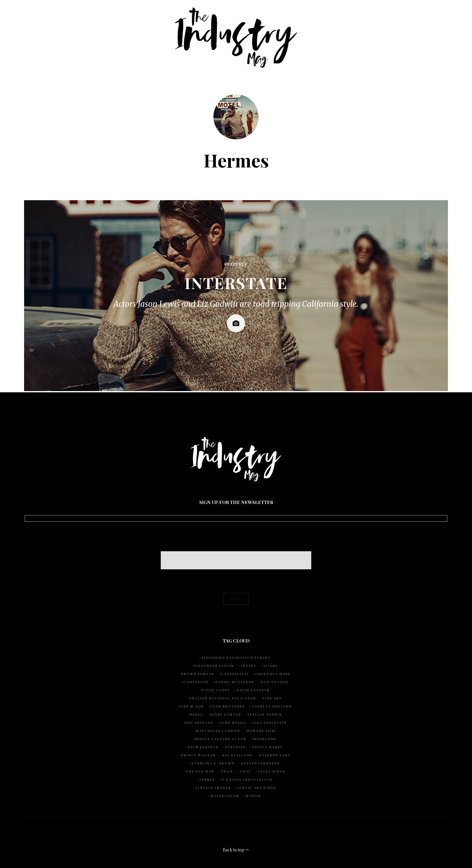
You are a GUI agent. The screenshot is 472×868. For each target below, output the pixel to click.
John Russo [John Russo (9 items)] (233, 723)
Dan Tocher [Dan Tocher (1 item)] (275, 682)
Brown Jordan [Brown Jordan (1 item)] (198, 674)
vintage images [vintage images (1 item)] (213, 788)
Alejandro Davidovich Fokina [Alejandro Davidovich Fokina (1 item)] (236, 658)
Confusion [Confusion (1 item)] (196, 682)
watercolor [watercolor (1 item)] (225, 796)
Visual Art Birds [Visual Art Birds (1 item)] (257, 788)
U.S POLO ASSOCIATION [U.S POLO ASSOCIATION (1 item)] (247, 779)
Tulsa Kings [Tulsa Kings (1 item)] (272, 771)
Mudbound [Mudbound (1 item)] (265, 739)
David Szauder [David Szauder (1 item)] (253, 690)
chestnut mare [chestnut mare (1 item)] (273, 674)
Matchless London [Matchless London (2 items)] (218, 731)
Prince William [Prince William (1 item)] (198, 755)
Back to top (236, 850)
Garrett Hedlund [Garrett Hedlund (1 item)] (272, 706)
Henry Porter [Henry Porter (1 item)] (225, 714)
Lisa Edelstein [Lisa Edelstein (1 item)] (270, 723)
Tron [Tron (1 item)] (227, 771)
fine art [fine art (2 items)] (272, 698)
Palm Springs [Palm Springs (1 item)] (203, 747)
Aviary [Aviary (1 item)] (270, 666)
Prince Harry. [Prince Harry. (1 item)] (268, 747)
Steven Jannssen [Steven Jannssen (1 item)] (261, 763)
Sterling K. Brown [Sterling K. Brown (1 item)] (213, 763)
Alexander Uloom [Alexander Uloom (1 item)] (214, 666)
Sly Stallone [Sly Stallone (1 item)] (238, 755)
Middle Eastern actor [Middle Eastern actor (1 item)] (220, 739)
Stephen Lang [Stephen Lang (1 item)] (275, 755)
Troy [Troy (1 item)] (245, 771)
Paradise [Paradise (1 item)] (235, 747)
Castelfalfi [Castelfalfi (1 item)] (235, 674)
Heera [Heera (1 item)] (196, 714)
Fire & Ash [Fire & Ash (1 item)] (191, 706)
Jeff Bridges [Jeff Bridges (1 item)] (199, 723)
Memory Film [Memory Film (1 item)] (261, 731)
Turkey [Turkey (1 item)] (207, 779)
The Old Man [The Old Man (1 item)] (200, 771)
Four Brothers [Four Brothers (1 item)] (228, 706)
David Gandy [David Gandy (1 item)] (216, 690)
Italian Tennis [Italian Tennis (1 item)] (265, 714)
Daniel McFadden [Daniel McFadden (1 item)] (235, 682)
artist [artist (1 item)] (248, 666)
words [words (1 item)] (253, 796)
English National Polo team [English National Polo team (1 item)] (223, 698)
